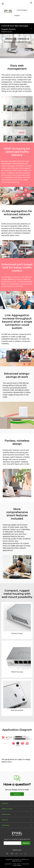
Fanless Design (17, 633)
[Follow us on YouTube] (12, 854)
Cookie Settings (17, 865)
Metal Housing (17, 672)
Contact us (17, 794)
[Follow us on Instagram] (26, 854)
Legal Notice (8, 864)
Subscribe (26, 843)
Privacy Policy (26, 864)
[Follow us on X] (21, 854)
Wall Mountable (17, 710)
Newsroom (6, 814)
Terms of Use (17, 864)
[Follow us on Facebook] (7, 854)
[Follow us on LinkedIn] (17, 854)
